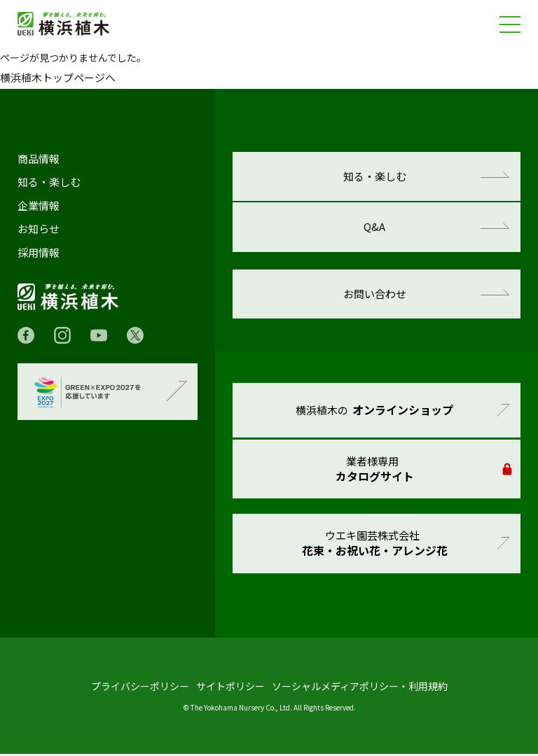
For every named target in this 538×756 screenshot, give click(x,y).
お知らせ (39, 229)
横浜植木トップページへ (58, 77)
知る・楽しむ (49, 182)
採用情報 (39, 253)
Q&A (375, 228)
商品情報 (39, 159)
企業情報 (39, 206)
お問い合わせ (375, 295)
